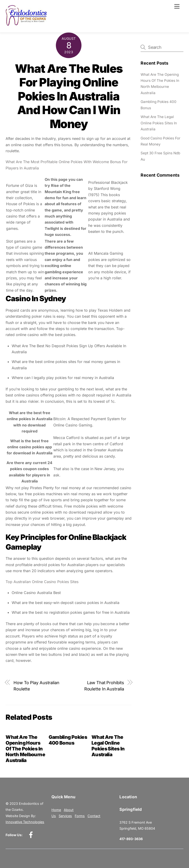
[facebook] (32, 835)
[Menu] (177, 6)
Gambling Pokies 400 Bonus (68, 740)
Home (56, 810)
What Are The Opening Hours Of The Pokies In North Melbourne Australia (25, 749)
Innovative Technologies (25, 822)
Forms (80, 816)
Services (65, 816)
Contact (94, 816)
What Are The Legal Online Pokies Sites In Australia (108, 746)
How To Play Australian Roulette (36, 686)
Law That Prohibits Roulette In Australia (104, 686)
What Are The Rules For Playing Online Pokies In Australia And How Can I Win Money (69, 96)
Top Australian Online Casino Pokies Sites (42, 582)
